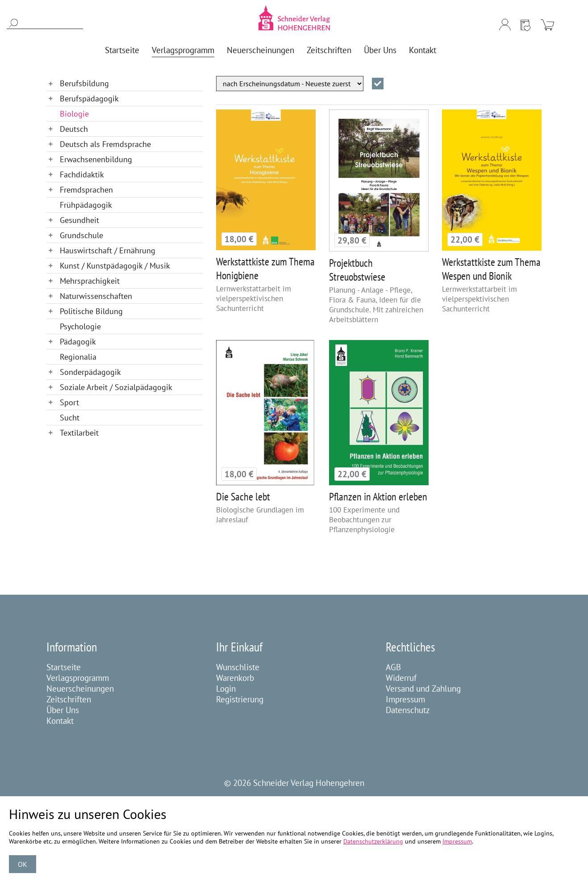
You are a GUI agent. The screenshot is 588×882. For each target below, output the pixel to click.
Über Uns (63, 710)
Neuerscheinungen (80, 689)
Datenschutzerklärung (373, 841)
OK (23, 864)
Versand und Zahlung (423, 689)
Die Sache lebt (243, 497)
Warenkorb (235, 678)
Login (226, 689)
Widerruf (401, 678)
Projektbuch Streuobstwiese (357, 270)
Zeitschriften (69, 699)
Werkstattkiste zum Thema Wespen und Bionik (491, 269)
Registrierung (240, 699)
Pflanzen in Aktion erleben (378, 497)
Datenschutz (408, 710)
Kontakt (60, 721)
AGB (393, 667)
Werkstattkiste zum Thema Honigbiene (265, 269)
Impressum (405, 699)
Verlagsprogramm (78, 678)
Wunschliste (238, 667)
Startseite (64, 667)
